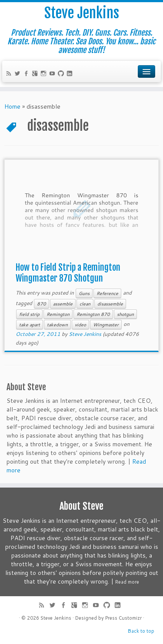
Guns (84, 293)
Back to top (141, 631)
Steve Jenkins (82, 13)
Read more (127, 582)
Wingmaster (106, 325)
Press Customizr (123, 618)
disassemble (110, 304)
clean (85, 304)
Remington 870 (93, 314)
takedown (57, 325)
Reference (107, 293)
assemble (63, 304)
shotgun (125, 314)
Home (12, 106)
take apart (30, 325)
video (80, 325)
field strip (29, 314)
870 (42, 304)
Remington (58, 314)
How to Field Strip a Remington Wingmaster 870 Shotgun (68, 273)
